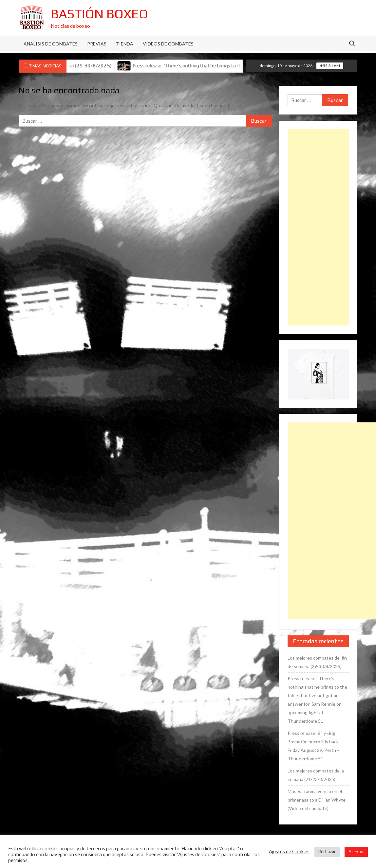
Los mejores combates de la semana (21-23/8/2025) (316, 775)
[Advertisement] (318, 227)
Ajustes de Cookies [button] (289, 851)
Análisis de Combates (51, 44)
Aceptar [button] (356, 852)
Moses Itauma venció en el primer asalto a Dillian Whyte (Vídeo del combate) (317, 800)
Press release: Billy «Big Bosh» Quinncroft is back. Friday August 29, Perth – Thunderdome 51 (314, 746)
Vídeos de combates (168, 44)
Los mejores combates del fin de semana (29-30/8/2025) (317, 662)
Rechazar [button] (327, 852)
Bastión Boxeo (99, 14)
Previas (97, 44)
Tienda (125, 44)
